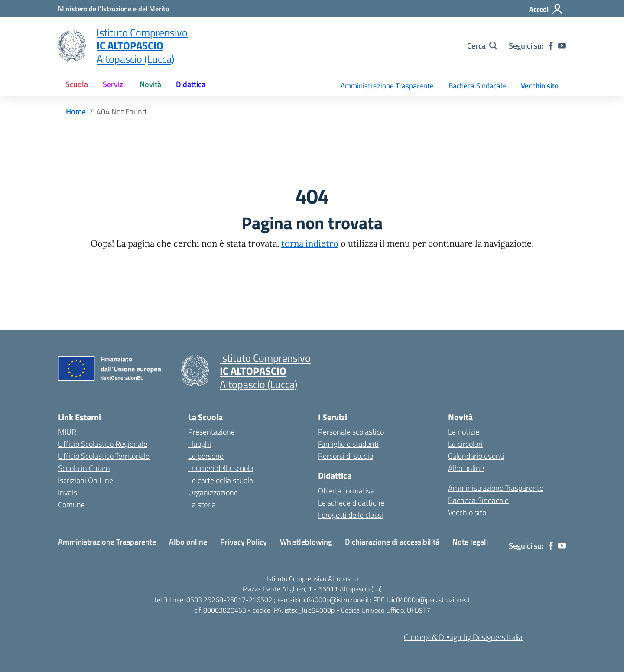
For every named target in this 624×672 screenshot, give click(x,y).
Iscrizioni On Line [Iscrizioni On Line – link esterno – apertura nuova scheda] (86, 480)
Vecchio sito (540, 86)
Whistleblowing (306, 542)
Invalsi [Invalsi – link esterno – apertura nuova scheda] (68, 492)
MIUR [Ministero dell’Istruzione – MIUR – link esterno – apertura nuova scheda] (67, 432)
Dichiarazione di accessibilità (392, 542)
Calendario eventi (476, 456)
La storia (202, 505)
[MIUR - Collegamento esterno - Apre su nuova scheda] (114, 9)
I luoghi (200, 444)
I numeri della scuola (221, 468)
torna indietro (310, 243)
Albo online (466, 468)
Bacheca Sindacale (477, 86)
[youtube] (562, 46)
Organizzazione (213, 492)
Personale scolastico (351, 432)
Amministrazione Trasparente (387, 86)
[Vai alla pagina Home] (76, 112)
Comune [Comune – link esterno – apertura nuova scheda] (71, 505)
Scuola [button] (77, 84)
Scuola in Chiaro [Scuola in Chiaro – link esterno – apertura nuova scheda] (84, 468)
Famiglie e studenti (348, 444)
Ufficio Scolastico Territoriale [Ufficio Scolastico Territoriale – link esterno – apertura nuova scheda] (104, 456)
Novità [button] (150, 84)
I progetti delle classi (351, 515)
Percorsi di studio (346, 456)
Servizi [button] (114, 84)
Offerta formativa (346, 491)
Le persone (206, 456)
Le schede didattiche (351, 503)
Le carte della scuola (221, 480)
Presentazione (211, 432)
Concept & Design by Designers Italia (463, 637)
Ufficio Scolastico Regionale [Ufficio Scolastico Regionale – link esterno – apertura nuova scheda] (103, 444)
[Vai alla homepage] (72, 46)
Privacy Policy (244, 542)
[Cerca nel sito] (482, 46)
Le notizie (464, 432)
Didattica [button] (191, 84)
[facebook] (551, 46)
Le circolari (465, 444)
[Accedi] (546, 9)
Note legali (470, 542)
